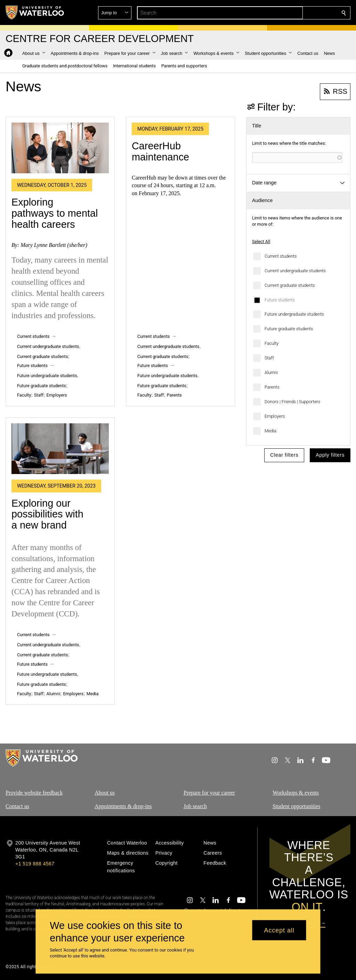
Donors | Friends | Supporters (292, 402)
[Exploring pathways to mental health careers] (60, 148)
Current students (281, 256)
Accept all (279, 930)
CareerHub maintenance (160, 151)
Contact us (17, 806)
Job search (195, 806)
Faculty (272, 343)
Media (270, 431)
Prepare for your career (209, 793)
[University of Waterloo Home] (35, 13)
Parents (272, 387)
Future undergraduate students (294, 314)
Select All (261, 242)
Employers (275, 416)
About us (105, 793)
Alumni (271, 372)
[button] (293, 13)
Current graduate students (290, 285)
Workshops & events (296, 793)
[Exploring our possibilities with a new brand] (60, 449)
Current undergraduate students (295, 271)
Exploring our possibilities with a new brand (47, 514)
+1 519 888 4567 (35, 864)
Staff (269, 358)
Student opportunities (296, 806)
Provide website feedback (34, 793)
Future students (280, 300)
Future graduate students (289, 329)
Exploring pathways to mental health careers (55, 213)
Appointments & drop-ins (123, 806)
